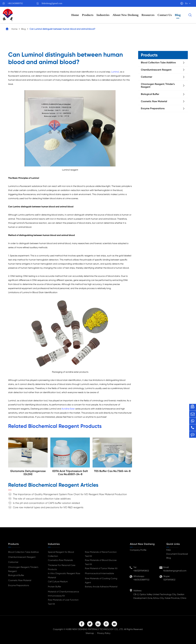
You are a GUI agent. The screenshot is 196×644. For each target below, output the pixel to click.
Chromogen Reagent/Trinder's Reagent (158, 86)
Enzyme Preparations (153, 108)
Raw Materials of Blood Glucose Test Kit (101, 562)
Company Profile (138, 550)
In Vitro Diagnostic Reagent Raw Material (64, 575)
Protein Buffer (55, 587)
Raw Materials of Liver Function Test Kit (63, 602)
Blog (178, 15)
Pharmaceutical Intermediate (99, 573)
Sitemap (90, 633)
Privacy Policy (104, 633)
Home (75, 15)
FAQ (168, 550)
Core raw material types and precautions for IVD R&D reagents (48, 507)
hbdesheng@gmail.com (52, 3)
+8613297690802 (141, 571)
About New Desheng (126, 15)
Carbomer (147, 77)
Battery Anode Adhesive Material (101, 587)
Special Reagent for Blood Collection (61, 554)
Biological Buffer (150, 94)
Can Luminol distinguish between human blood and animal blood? (62, 29)
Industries (103, 15)
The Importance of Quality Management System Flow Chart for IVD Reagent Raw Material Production (70, 494)
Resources (148, 15)
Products (88, 15)
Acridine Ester (68, 409)
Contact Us (165, 15)
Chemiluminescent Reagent (156, 70)
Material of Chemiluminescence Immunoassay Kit (63, 594)
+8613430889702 (15, 3)
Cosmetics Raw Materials (60, 560)
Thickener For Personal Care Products (62, 567)
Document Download (177, 554)
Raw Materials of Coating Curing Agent (101, 580)
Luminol (115, 72)
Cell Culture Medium (58, 582)
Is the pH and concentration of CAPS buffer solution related (46, 503)
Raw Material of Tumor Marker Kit (101, 568)
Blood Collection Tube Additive (158, 63)
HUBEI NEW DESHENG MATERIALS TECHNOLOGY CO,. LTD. (95, 629)
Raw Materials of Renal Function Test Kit (101, 554)
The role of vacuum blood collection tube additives (42, 499)
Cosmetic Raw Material (154, 101)
